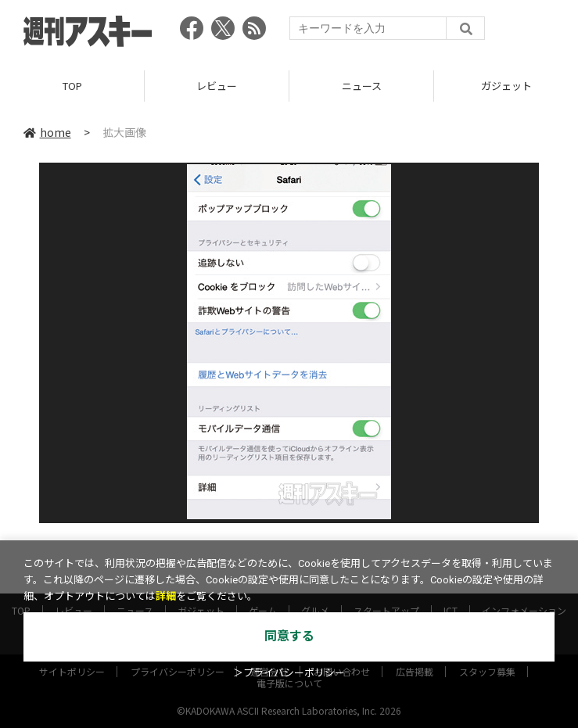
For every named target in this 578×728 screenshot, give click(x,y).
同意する (289, 636)
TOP (72, 86)
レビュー (217, 86)
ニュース (362, 86)
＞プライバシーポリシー (289, 673)
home (47, 132)
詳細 (166, 596)
